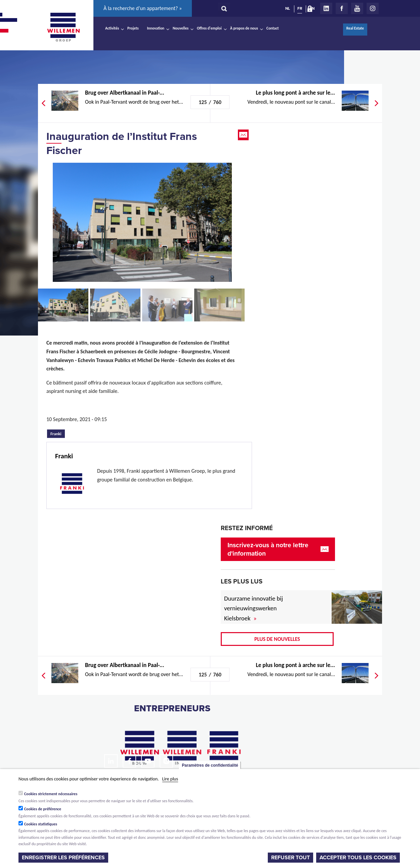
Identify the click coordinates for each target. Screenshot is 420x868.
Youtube (357, 8)
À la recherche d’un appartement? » (143, 8)
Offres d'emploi (209, 28)
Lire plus (170, 779)
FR (300, 8)
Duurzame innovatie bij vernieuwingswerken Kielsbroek (254, 608)
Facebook (342, 8)
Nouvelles (181, 28)
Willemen (63, 27)
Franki (58, 433)
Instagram (373, 8)
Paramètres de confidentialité (210, 765)
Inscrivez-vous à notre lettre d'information (268, 549)
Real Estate (355, 28)
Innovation (156, 28)
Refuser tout (290, 858)
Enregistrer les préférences (63, 858)
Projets (133, 28)
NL (288, 8)
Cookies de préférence (43, 809)
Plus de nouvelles (277, 639)
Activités (112, 28)
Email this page (244, 135)
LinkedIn (326, 8)
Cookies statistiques (41, 824)
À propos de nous (244, 28)
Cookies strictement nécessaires (51, 794)
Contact (273, 28)
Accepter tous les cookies (358, 858)
